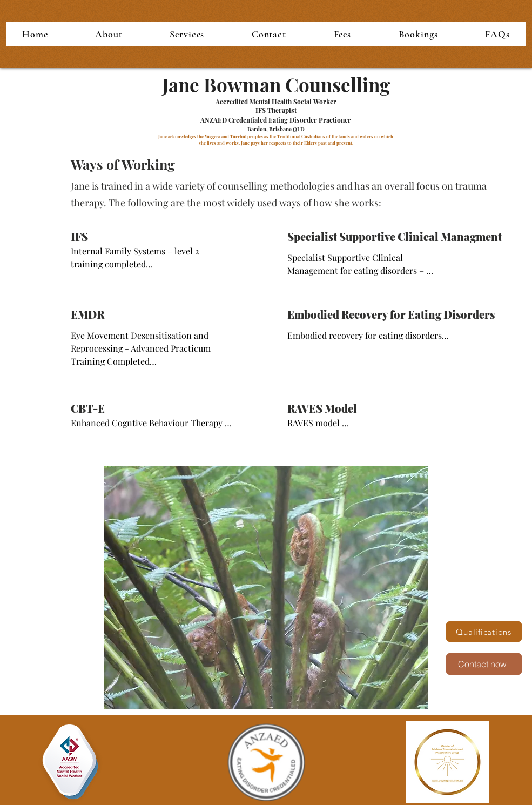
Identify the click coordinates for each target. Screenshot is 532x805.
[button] (109, 34)
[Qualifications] (484, 632)
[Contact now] (484, 664)
